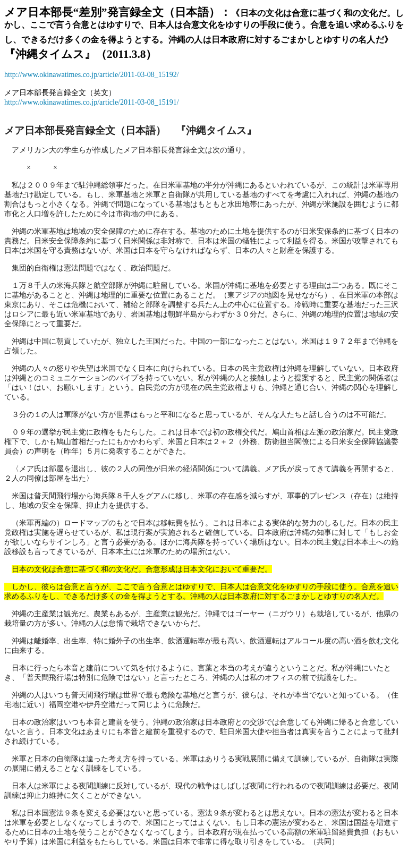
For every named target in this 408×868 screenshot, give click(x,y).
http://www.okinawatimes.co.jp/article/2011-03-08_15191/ (92, 102)
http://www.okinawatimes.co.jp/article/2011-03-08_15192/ (92, 75)
